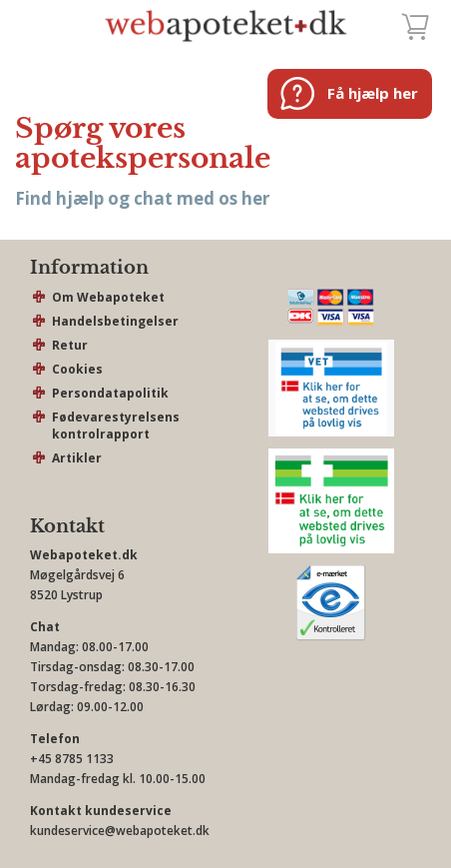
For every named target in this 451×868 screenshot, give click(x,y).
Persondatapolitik (110, 393)
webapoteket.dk (226, 25)
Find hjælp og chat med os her (142, 198)
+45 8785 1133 (72, 759)
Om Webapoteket (108, 297)
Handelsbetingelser (115, 321)
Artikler (77, 458)
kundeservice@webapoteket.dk (120, 831)
